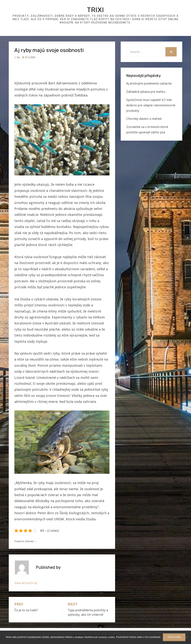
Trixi (95, 10)
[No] (186, 637)
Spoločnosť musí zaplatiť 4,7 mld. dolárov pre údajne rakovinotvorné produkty (151, 105)
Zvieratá (29, 541)
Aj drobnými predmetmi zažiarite (149, 83)
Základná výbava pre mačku (146, 92)
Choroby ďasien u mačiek (144, 119)
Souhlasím (174, 637)
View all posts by (26, 583)
